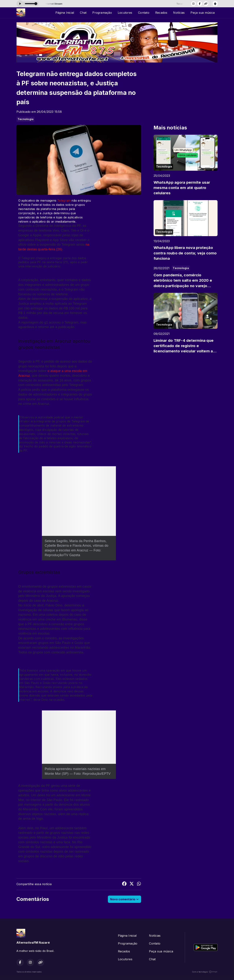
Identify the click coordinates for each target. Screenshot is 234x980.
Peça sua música (203, 13)
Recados (161, 13)
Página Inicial (65, 13)
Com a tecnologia (205, 972)
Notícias (179, 13)
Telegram (64, 200)
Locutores (125, 13)
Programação (102, 13)
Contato (144, 13)
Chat (83, 13)
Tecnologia (26, 119)
